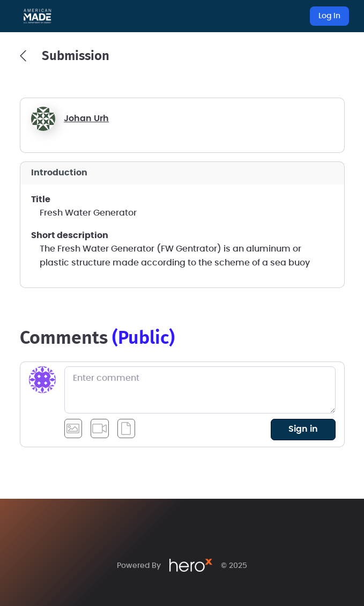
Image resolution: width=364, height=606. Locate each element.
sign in (303, 429)
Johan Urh (86, 119)
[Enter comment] (200, 390)
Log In (329, 16)
